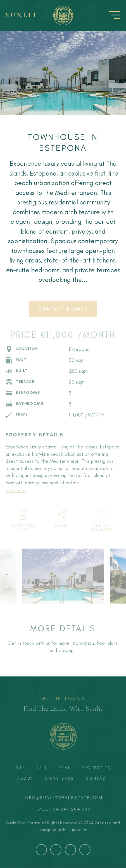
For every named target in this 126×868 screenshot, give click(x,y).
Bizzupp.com (75, 829)
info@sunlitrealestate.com (63, 797)
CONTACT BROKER (63, 312)
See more (16, 491)
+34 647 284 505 (70, 809)
